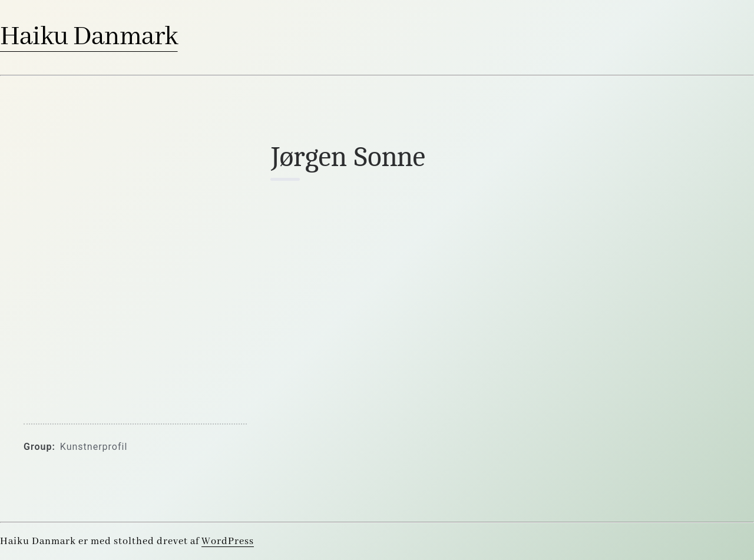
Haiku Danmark (89, 37)
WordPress (228, 541)
